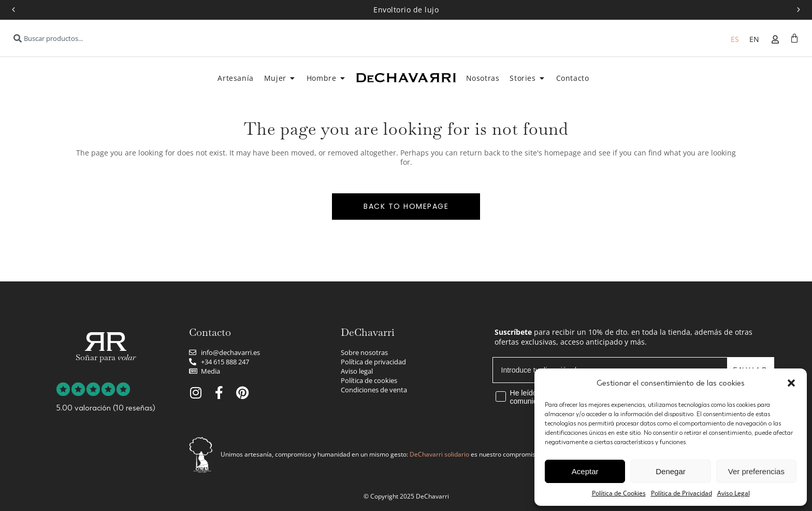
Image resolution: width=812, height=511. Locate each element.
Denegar (671, 471)
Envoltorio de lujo (406, 10)
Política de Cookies (619, 493)
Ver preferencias (756, 471)
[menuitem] (735, 39)
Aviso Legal (734, 493)
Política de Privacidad (682, 493)
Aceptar (585, 471)
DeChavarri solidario (439, 454)
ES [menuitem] (735, 39)
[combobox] (122, 38)
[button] (791, 383)
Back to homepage (406, 206)
